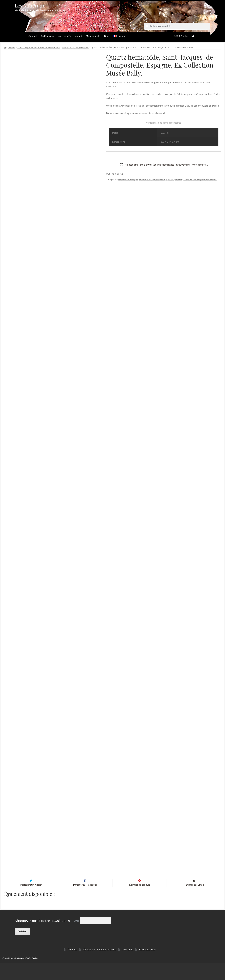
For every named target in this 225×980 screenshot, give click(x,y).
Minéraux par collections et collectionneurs (39, 48)
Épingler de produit (140, 902)
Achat (79, 36)
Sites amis (128, 967)
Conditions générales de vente (100, 967)
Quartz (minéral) (174, 180)
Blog (107, 36)
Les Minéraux (30, 5)
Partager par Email (194, 902)
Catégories (47, 36)
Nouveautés (65, 36)
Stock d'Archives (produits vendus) (200, 180)
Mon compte (93, 36)
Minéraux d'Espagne (128, 180)
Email (77, 938)
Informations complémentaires (164, 123)
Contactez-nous (148, 967)
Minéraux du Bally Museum (75, 48)
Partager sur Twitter (31, 902)
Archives (72, 967)
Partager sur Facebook (85, 902)
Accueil (33, 36)
